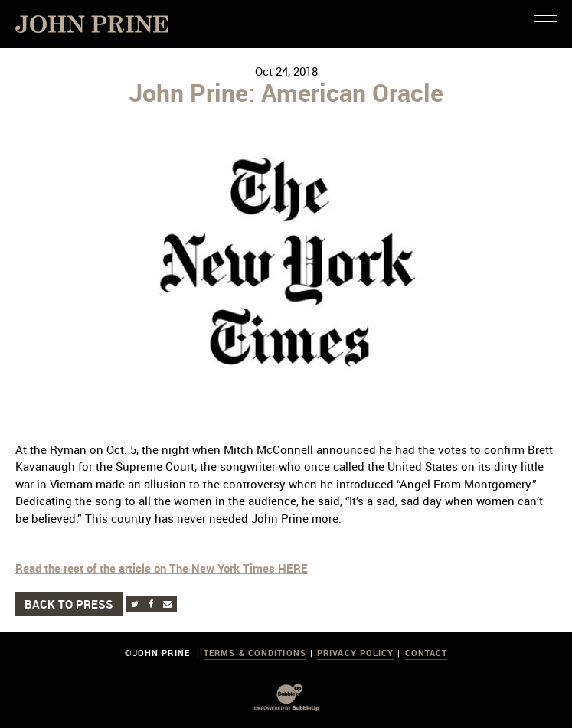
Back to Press (69, 604)
